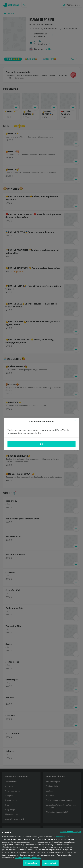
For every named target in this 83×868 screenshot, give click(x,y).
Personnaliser (31, 863)
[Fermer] (75, 421)
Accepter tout (50, 863)
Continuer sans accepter (71, 832)
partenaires (61, 837)
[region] (41, 848)
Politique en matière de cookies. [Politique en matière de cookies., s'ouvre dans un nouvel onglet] (28, 858)
